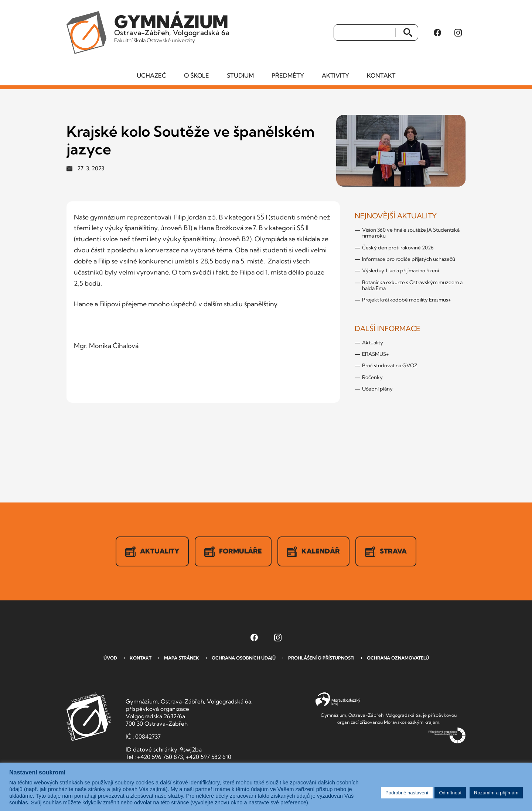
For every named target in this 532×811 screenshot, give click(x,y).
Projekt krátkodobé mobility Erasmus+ (407, 300)
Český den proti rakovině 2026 (398, 248)
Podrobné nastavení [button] (407, 793)
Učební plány (377, 389)
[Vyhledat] (365, 33)
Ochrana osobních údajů (244, 658)
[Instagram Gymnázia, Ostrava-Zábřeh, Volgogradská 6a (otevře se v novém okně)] (458, 33)
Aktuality (373, 343)
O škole (197, 76)
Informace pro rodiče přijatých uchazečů (409, 259)
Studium (240, 76)
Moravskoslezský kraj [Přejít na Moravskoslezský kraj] (338, 700)
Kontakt (381, 76)
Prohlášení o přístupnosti (321, 658)
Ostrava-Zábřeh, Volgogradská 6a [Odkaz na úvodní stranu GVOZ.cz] (172, 27)
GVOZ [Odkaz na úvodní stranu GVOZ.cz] (89, 717)
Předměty (288, 76)
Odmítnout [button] (450, 793)
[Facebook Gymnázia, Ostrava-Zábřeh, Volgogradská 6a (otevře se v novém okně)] (437, 33)
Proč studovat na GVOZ (390, 366)
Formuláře (233, 552)
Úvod (110, 658)
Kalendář (314, 552)
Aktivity (335, 76)
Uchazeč (151, 76)
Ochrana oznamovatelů (398, 658)
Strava (386, 552)
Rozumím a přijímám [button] (496, 793)
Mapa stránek (182, 658)
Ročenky (372, 378)
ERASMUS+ (376, 354)
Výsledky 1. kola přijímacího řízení (400, 271)
